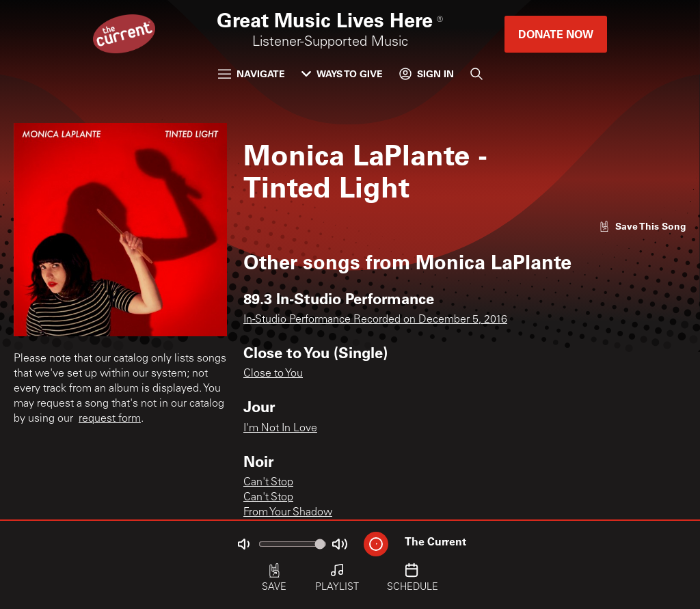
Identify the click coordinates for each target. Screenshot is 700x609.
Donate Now (556, 34)
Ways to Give (342, 73)
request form (110, 419)
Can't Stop (268, 483)
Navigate (252, 73)
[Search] (476, 74)
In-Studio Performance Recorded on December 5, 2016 (375, 320)
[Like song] (643, 226)
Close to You (273, 374)
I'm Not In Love (280, 429)
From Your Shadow (288, 513)
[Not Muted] (243, 544)
